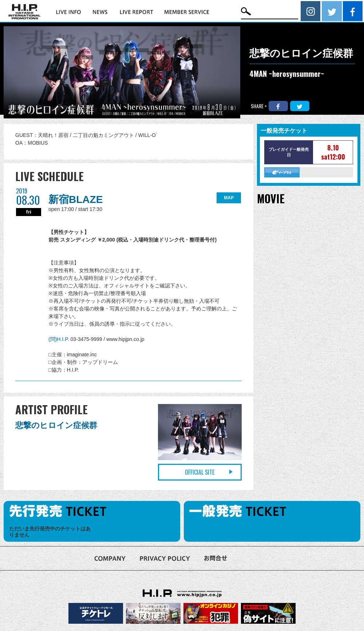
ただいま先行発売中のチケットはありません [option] (50, 532)
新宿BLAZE (76, 199)
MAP (229, 198)
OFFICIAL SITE (200, 472)
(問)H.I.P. (59, 339)
